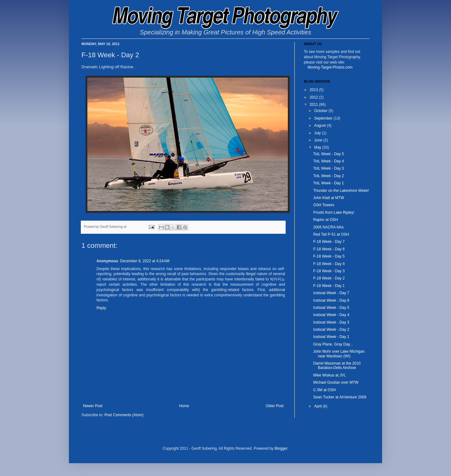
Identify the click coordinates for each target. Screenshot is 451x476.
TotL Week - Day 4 (329, 161)
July (318, 133)
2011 (314, 105)
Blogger (281, 448)
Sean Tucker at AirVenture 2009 (340, 397)
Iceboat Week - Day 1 (331, 337)
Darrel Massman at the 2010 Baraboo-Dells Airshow (337, 366)
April (318, 406)
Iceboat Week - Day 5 (331, 308)
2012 (314, 97)
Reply (101, 308)
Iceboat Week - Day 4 (331, 315)
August (321, 125)
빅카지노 (277, 279)
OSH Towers (324, 205)
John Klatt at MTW (329, 198)
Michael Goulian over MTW (336, 382)
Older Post (275, 406)
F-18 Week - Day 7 (329, 242)
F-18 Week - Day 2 (329, 278)
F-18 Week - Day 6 (329, 249)
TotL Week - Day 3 (329, 168)
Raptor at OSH (326, 220)
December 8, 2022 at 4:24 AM (145, 261)
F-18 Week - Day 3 (329, 271)
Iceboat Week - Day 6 (331, 300)
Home (184, 406)
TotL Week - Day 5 (329, 154)
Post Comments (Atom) (124, 415)
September (324, 118)
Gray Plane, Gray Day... (333, 344)
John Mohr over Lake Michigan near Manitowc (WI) (339, 354)
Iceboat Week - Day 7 (331, 293)
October (321, 111)
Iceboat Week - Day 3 (331, 322)
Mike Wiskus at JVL (330, 375)
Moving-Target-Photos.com (330, 67)
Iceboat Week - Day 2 (331, 330)
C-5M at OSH (324, 390)
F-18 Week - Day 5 (329, 256)
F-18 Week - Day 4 (329, 264)
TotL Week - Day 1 (329, 183)
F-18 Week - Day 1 (329, 286)
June (319, 140)
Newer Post (93, 406)
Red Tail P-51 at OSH (331, 234)
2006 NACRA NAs (328, 227)
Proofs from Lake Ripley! (334, 212)
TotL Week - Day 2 (329, 176)
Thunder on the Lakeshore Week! (341, 191)
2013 (314, 90)
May (318, 147)
